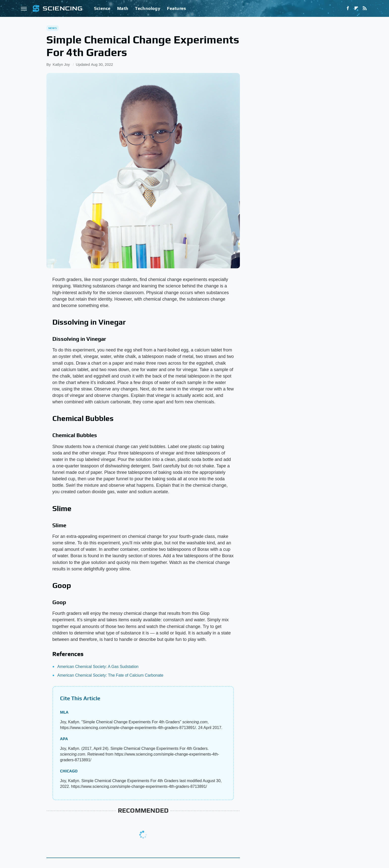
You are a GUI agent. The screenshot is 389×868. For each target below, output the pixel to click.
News (53, 28)
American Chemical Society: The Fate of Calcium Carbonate (110, 675)
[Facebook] (348, 8)
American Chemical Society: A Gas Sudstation (98, 667)
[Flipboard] (356, 8)
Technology (148, 8)
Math (123, 8)
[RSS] (365, 8)
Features (177, 8)
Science (102, 8)
